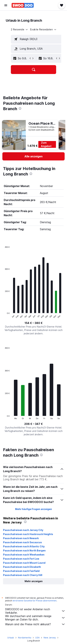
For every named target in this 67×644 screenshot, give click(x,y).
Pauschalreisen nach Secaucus (22, 542)
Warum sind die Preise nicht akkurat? (35, 624)
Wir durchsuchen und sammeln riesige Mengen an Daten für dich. (35, 618)
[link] (33, 156)
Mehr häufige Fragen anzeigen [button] (33, 509)
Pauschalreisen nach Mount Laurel (24, 563)
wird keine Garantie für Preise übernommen (35, 601)
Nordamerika (25, 638)
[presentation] (20, 108)
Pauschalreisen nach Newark (21, 538)
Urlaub (11, 638)
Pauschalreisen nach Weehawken (24, 555)
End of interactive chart (3, 316)
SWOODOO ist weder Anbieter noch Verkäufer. (35, 611)
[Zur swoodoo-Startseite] (23, 5)
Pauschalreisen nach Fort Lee (21, 559)
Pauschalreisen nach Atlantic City (24, 546)
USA (37, 638)
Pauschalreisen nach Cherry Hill (23, 575)
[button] (6, 5)
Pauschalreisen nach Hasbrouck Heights (28, 534)
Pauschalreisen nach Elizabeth (22, 567)
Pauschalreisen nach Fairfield (21, 571)
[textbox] (37, 39)
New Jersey (50, 638)
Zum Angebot (46, 144)
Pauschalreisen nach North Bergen (24, 550)
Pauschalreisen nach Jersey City (23, 530)
